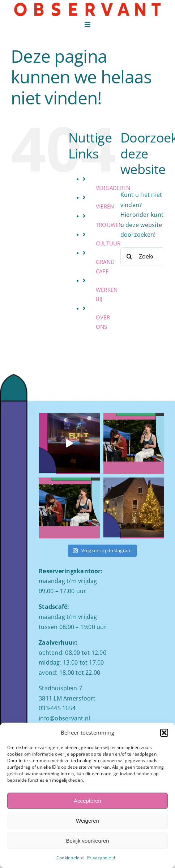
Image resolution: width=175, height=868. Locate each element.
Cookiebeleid (70, 858)
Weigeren (87, 821)
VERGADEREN (113, 188)
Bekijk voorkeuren (87, 841)
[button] (164, 733)
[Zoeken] (129, 256)
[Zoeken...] (142, 256)
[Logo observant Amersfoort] (87, 5)
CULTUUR (108, 243)
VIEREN (105, 206)
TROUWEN (109, 225)
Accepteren (87, 801)
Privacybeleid (101, 858)
